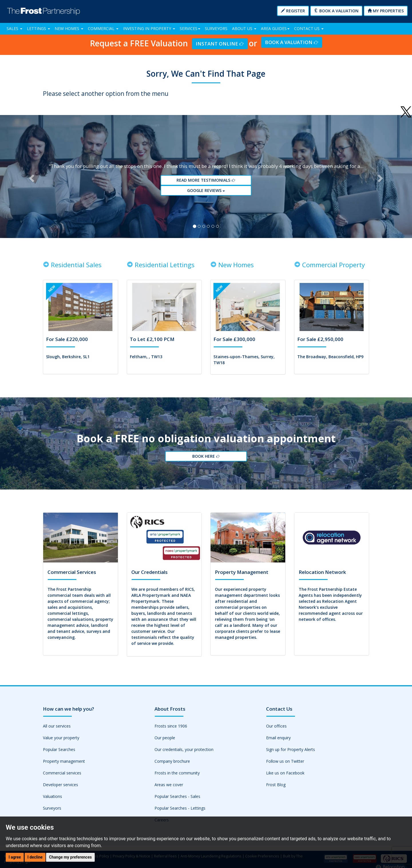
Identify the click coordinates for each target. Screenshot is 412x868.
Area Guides (275, 28)
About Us (244, 28)
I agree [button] (15, 857)
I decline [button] (35, 857)
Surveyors (216, 28)
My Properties (386, 11)
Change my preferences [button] (70, 857)
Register (293, 11)
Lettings (38, 28)
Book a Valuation (336, 11)
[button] (31, 177)
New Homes (69, 28)
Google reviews (206, 191)
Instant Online (220, 44)
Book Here (206, 458)
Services (190, 28)
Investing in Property (149, 28)
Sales (14, 28)
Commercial (103, 28)
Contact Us (309, 28)
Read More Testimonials (206, 181)
